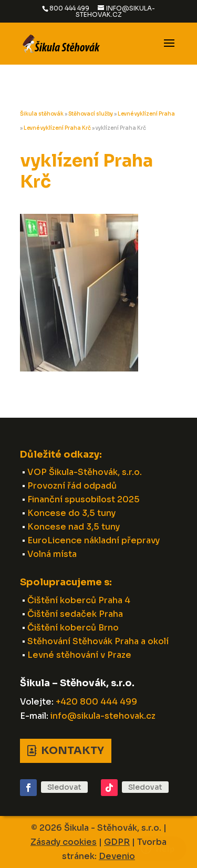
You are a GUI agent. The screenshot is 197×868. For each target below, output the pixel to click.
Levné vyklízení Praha (146, 114)
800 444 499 (69, 8)
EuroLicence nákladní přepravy (94, 540)
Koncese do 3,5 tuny (71, 513)
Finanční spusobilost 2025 (84, 499)
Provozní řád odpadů (72, 486)
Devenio (117, 856)
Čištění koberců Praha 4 (79, 600)
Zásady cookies (64, 842)
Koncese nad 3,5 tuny (74, 527)
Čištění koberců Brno (73, 628)
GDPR (117, 842)
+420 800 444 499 (96, 702)
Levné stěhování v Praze (79, 655)
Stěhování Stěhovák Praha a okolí (98, 641)
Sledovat (64, 787)
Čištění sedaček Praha (75, 614)
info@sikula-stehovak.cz (103, 716)
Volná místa (52, 554)
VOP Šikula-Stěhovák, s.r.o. (85, 472)
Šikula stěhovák (42, 114)
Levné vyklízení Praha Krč (57, 128)
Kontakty (72, 751)
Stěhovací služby (91, 114)
